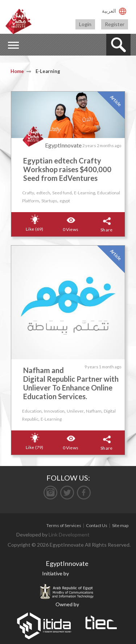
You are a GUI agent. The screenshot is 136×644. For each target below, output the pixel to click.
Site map (120, 525)
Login (85, 24)
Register (115, 24)
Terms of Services (64, 525)
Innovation (54, 411)
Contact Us (97, 525)
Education (32, 411)
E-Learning (85, 193)
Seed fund (62, 193)
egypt (65, 201)
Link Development (69, 534)
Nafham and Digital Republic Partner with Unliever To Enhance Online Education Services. (71, 383)
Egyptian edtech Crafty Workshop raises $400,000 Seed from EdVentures (67, 169)
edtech (43, 193)
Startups (49, 201)
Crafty (28, 193)
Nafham (94, 411)
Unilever (75, 411)
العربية (109, 11)
